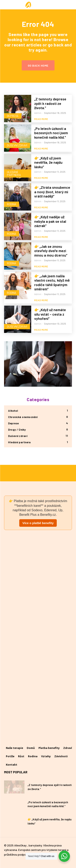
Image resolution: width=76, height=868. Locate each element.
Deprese (13, 116)
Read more (41, 119)
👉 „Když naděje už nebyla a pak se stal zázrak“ (50, 221)
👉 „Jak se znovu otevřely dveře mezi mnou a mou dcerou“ (51, 251)
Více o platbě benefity (38, 523)
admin (38, 113)
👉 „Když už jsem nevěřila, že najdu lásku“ (48, 162)
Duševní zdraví (17, 145)
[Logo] (38, 5)
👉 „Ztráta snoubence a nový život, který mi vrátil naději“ (52, 192)
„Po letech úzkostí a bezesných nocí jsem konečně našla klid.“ (51, 133)
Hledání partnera (14, 173)
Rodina (12, 204)
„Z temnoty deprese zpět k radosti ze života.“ (50, 103)
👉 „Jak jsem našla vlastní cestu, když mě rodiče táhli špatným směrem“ (52, 283)
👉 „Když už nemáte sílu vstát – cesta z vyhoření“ (50, 314)
